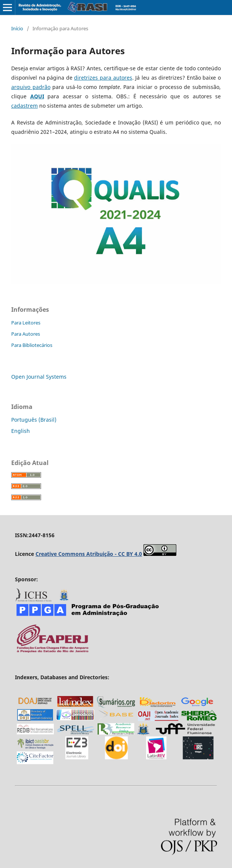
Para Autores (26, 334)
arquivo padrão (31, 87)
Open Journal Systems (39, 377)
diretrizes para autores (103, 78)
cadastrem (24, 106)
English (21, 431)
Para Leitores (26, 323)
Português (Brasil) (34, 420)
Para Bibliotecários (32, 345)
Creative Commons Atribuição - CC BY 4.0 (89, 554)
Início (17, 28)
